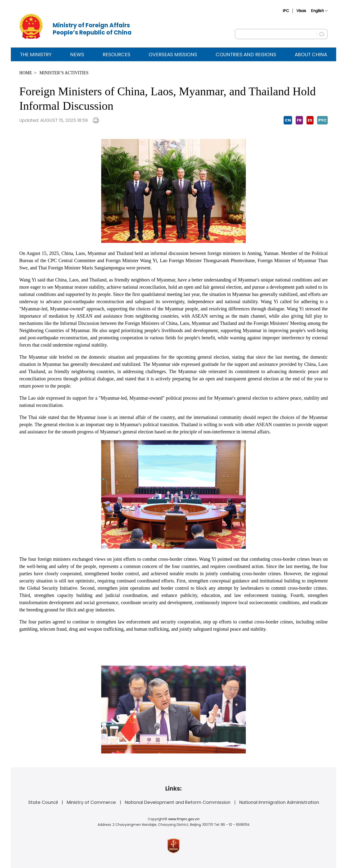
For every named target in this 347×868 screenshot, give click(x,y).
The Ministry (36, 55)
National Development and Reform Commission (178, 802)
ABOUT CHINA (311, 55)
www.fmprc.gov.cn (184, 819)
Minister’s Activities (64, 73)
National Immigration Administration (279, 802)
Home (26, 73)
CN (288, 120)
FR (299, 120)
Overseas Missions (173, 55)
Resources (117, 55)
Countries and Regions (246, 55)
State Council (43, 802)
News (77, 55)
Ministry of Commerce (91, 802)
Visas (301, 11)
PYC (322, 120)
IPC (286, 11)
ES (310, 120)
